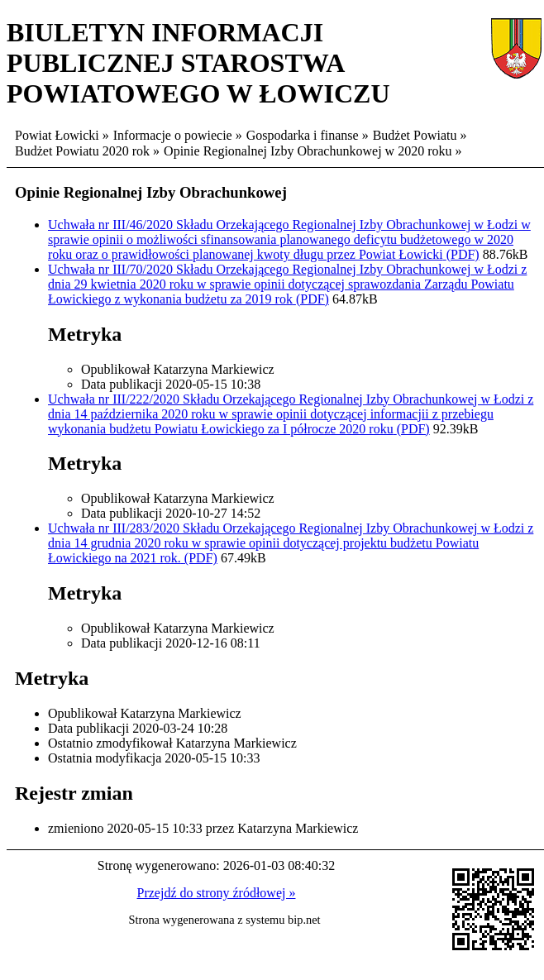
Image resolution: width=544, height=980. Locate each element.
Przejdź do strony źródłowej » (217, 893)
